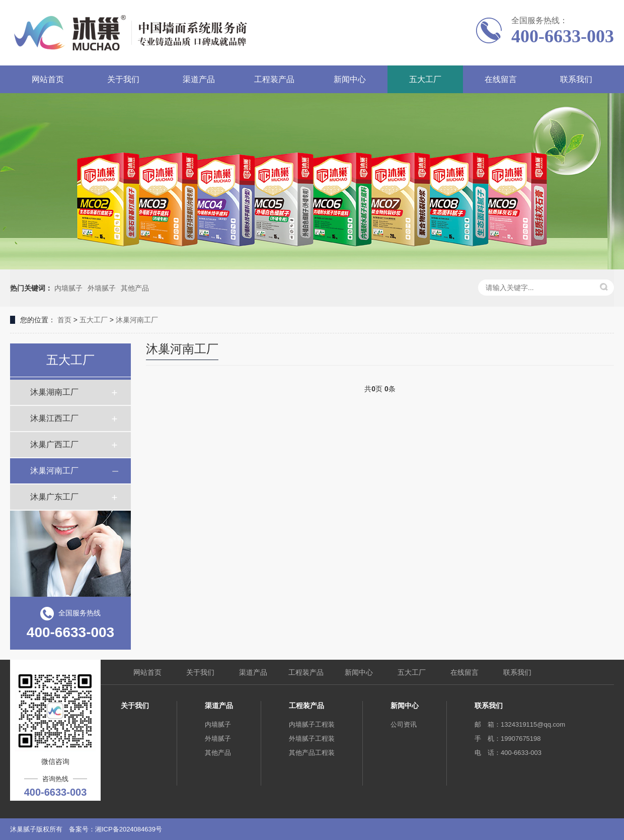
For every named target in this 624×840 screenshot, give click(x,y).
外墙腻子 (102, 288)
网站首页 (48, 79)
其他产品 (135, 288)
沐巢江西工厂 (54, 418)
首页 (64, 320)
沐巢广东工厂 (54, 497)
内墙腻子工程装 (312, 724)
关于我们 (123, 79)
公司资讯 (404, 724)
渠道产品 (199, 79)
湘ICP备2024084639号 (129, 829)
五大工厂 (425, 79)
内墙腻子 (68, 288)
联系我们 (576, 79)
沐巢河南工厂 (137, 320)
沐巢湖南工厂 (54, 392)
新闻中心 (350, 79)
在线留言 (501, 79)
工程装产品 (274, 79)
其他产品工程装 (312, 753)
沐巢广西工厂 (54, 444)
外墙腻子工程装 (312, 739)
